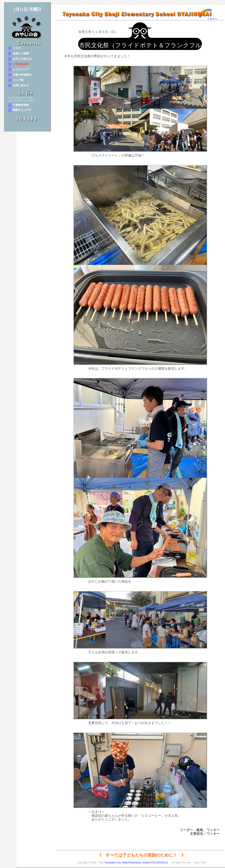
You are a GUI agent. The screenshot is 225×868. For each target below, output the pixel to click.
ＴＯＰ (17, 48)
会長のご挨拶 (21, 54)
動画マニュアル (22, 110)
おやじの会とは (22, 59)
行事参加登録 (21, 105)
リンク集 (18, 80)
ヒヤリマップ (21, 69)
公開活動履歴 (21, 64)
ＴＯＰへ (212, 19)
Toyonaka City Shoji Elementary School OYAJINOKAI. (136, 862)
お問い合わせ (21, 85)
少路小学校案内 (22, 75)
